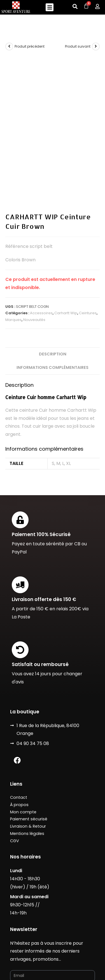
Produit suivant (78, 46)
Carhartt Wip (66, 227)
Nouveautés (34, 233)
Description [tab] (53, 267)
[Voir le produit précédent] (9, 46)
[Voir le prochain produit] (96, 46)
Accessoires (41, 227)
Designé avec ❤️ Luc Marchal (39, 945)
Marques (13, 233)
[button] (50, 7)
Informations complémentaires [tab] (53, 281)
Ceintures (88, 227)
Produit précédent (30, 46)
